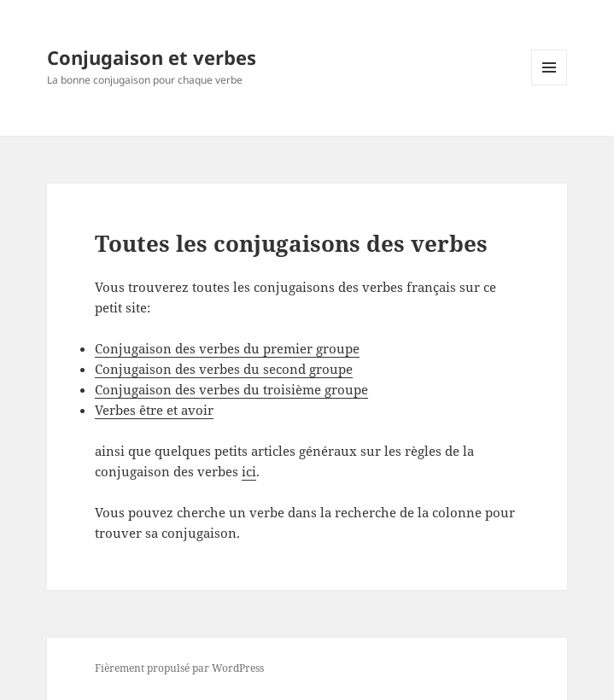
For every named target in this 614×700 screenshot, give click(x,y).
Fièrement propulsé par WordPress (179, 668)
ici (249, 471)
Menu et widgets (550, 85)
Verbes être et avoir (154, 410)
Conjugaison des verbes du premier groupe (227, 348)
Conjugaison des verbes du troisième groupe (231, 389)
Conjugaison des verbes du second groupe (224, 369)
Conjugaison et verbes (152, 57)
